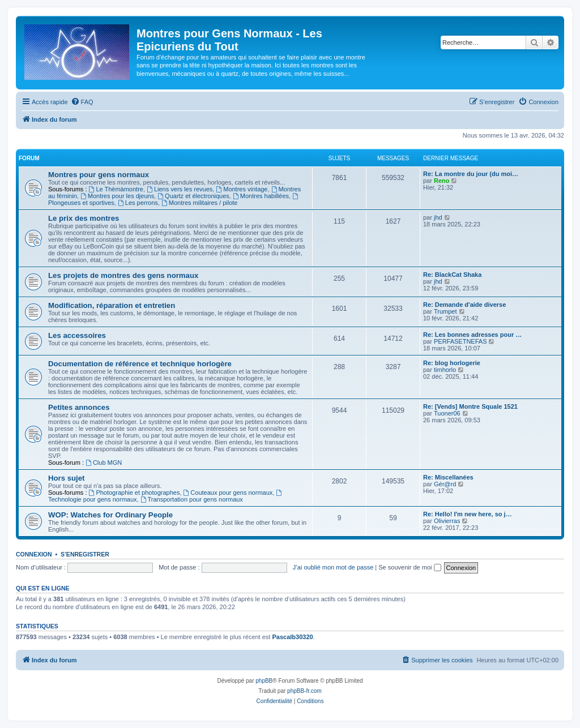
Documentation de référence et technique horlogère (140, 364)
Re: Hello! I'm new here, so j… (468, 514)
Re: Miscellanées (448, 477)
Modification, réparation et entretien (112, 305)
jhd (438, 217)
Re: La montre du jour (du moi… (471, 174)
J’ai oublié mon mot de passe (333, 567)
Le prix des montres (84, 218)
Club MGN (104, 463)
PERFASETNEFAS (460, 341)
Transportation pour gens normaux (192, 499)
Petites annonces (79, 407)
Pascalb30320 (292, 637)
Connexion (34, 554)
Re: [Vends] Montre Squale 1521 (470, 406)
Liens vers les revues (180, 189)
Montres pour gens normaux (99, 175)
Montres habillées (261, 196)
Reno (442, 181)
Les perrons (138, 203)
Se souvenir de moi (410, 567)
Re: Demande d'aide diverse (464, 305)
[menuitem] (82, 102)
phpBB (264, 681)
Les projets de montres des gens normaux (123, 275)
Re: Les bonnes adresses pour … (472, 335)
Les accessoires (77, 335)
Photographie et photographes (135, 493)
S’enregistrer (85, 554)
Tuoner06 (447, 413)
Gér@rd (445, 484)
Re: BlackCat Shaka (452, 275)
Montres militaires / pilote (200, 203)
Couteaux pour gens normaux (228, 493)
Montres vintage (242, 189)
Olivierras (447, 521)
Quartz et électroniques (193, 196)
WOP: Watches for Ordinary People (110, 515)
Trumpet (445, 311)
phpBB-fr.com (304, 691)
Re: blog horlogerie (452, 363)
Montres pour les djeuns (117, 196)
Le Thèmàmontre (116, 189)
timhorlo (445, 370)
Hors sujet (67, 478)
